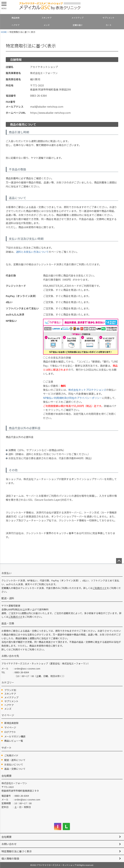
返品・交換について (15, 769)
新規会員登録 (11, 723)
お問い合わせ (9, 844)
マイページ (10, 727)
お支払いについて (14, 764)
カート (109, 25)
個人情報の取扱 (10, 858)
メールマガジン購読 (15, 736)
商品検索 (15, 18)
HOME (4, 32)
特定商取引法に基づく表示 (17, 851)
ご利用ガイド (100, 588)
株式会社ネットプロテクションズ (87, 390)
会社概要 (6, 837)
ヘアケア (15, 25)
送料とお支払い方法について (32, 252)
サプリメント (108, 18)
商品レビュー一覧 (14, 741)
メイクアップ (77, 18)
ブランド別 (10, 690)
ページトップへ (119, 561)
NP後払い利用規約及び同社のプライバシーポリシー (73, 398)
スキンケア (47, 18)
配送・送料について (15, 760)
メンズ (47, 25)
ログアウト (10, 732)
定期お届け (78, 25)
